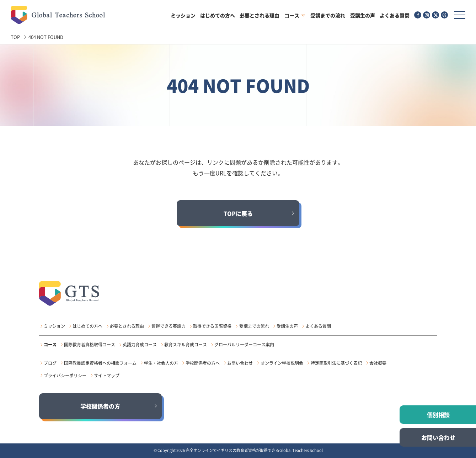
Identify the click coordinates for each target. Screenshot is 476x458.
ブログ (50, 363)
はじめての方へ (218, 15)
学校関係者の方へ (203, 363)
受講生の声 (363, 15)
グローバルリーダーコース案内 (244, 345)
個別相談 (438, 415)
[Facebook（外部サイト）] (418, 15)
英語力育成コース (140, 345)
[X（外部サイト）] (435, 15)
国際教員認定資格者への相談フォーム (100, 363)
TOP (15, 37)
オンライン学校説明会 (282, 363)
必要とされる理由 (260, 15)
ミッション (183, 15)
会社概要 (378, 363)
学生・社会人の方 (161, 363)
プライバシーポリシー (65, 376)
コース (292, 15)
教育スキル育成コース (186, 345)
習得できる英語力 (169, 326)
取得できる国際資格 (212, 326)
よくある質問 (395, 15)
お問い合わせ (240, 363)
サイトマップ (107, 376)
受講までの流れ (328, 15)
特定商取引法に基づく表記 (336, 363)
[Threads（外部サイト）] (444, 15)
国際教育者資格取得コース (90, 345)
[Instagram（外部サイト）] (427, 15)
